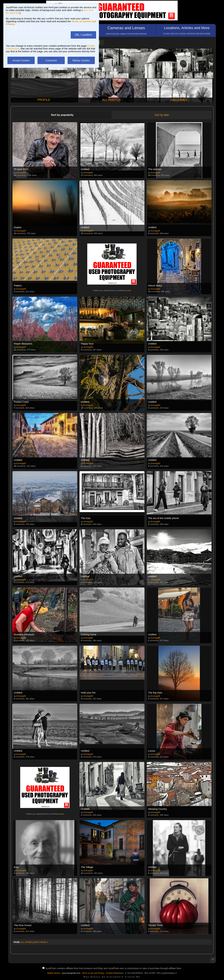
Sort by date (162, 115)
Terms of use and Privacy (93, 973)
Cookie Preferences (115, 973)
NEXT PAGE (41, 942)
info (129, 290)
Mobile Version (54, 973)
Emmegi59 (21, 173)
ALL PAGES (26, 942)
